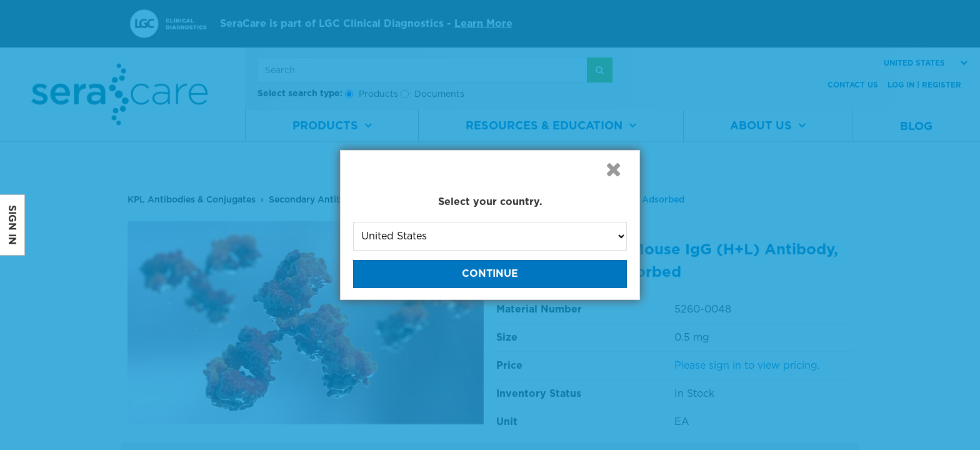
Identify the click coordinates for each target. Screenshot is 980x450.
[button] (613, 169)
